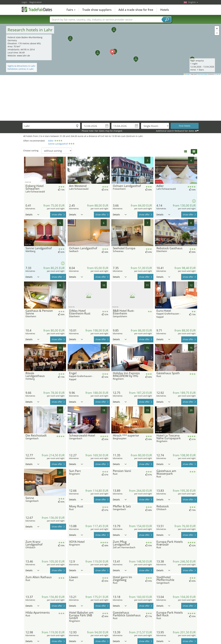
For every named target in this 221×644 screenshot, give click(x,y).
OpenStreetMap (202, 74)
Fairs (71, 10)
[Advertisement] (111, 98)
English (193, 2)
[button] (111, 50)
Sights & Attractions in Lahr (21, 66)
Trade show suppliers (97, 10)
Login (24, 2)
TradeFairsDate (37, 9)
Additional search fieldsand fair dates (175, 131)
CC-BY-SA (218, 74)
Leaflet (187, 74)
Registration (36, 2)
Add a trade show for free (136, 10)
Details (32, 215)
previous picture (26, 170)
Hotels (165, 10)
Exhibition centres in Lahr (21, 69)
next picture (64, 170)
